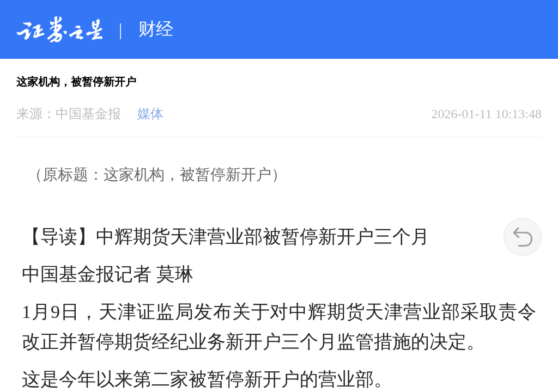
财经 (156, 29)
